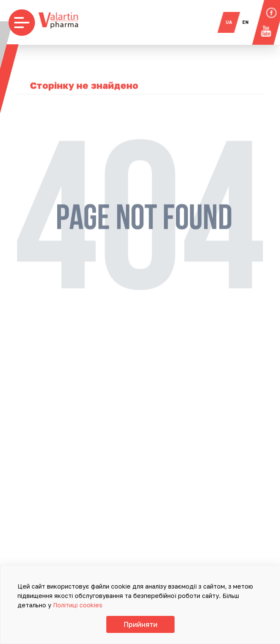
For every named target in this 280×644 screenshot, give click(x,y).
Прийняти (141, 624)
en (250, 22)
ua (233, 22)
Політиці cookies (78, 605)
